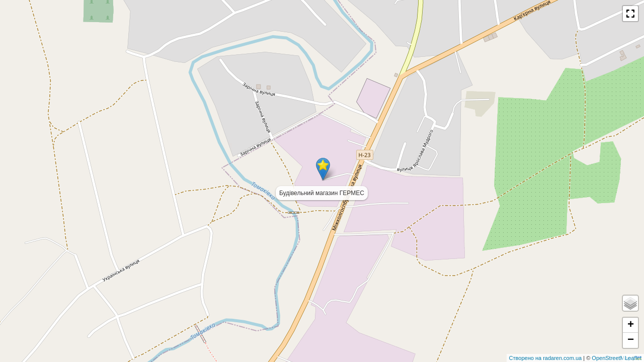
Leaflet (633, 358)
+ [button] (631, 325)
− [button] (631, 340)
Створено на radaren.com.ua (546, 358)
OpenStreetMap (612, 358)
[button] (630, 14)
